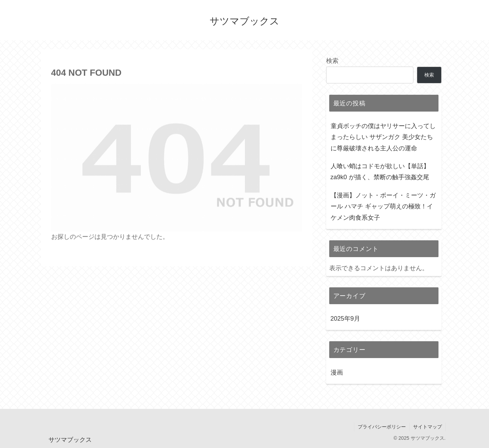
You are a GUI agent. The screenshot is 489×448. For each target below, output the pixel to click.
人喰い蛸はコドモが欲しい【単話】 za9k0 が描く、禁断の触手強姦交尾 (380, 172)
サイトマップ (427, 427)
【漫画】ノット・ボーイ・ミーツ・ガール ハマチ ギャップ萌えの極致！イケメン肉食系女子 (383, 206)
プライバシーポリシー (382, 427)
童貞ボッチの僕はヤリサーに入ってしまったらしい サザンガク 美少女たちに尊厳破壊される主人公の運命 (383, 137)
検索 (332, 61)
